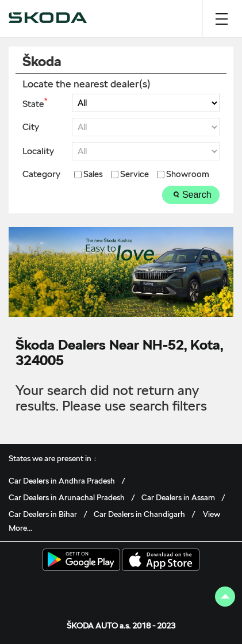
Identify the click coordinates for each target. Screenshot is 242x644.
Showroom (188, 175)
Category (41, 174)
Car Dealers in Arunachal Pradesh (67, 497)
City (31, 127)
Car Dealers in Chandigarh (139, 514)
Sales (93, 175)
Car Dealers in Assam (178, 497)
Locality (38, 151)
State (35, 103)
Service (135, 175)
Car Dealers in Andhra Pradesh (62, 481)
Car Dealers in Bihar (43, 514)
